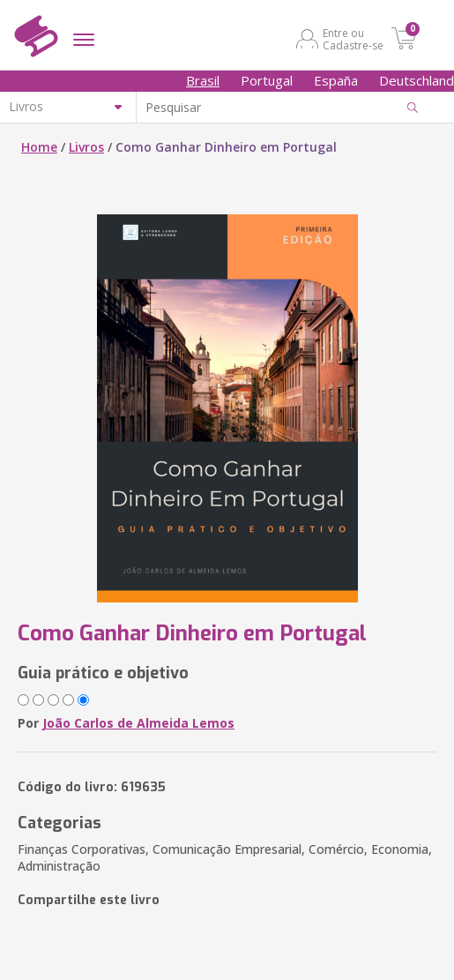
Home (39, 147)
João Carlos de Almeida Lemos (138, 723)
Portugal (267, 80)
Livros (86, 147)
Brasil (203, 80)
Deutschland (417, 80)
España (336, 80)
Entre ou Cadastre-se (353, 39)
